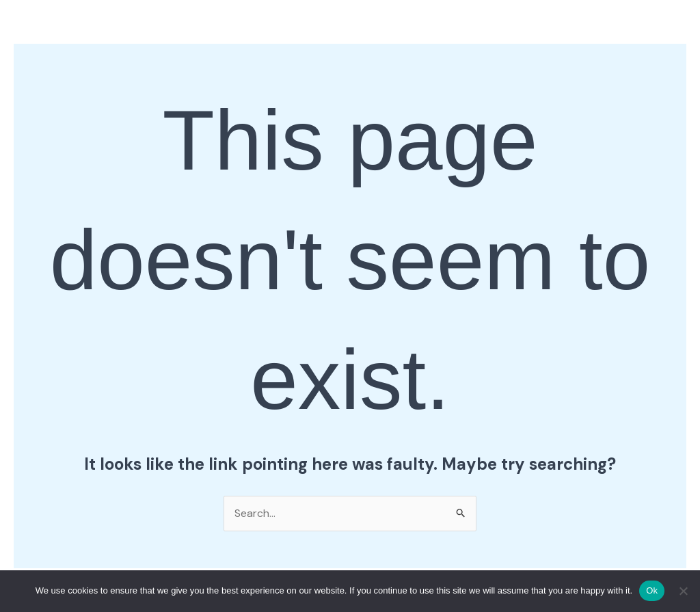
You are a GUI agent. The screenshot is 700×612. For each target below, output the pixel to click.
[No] (683, 591)
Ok (652, 590)
